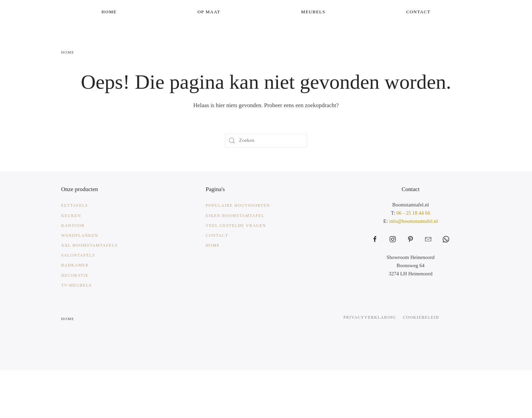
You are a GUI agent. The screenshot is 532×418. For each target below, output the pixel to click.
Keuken (71, 216)
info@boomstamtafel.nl (414, 221)
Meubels (313, 12)
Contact (418, 12)
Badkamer (75, 265)
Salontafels (78, 255)
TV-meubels (76, 285)
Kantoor (73, 226)
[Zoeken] (266, 141)
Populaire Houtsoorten (238, 205)
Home (109, 12)
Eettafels (75, 205)
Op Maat (209, 12)
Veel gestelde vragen (236, 226)
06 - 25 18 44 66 (413, 213)
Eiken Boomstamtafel (235, 216)
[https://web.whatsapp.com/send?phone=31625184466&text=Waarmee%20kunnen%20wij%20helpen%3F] (446, 239)
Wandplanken (80, 235)
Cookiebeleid (421, 317)
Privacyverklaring (370, 317)
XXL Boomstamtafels (89, 245)
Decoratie (75, 275)
